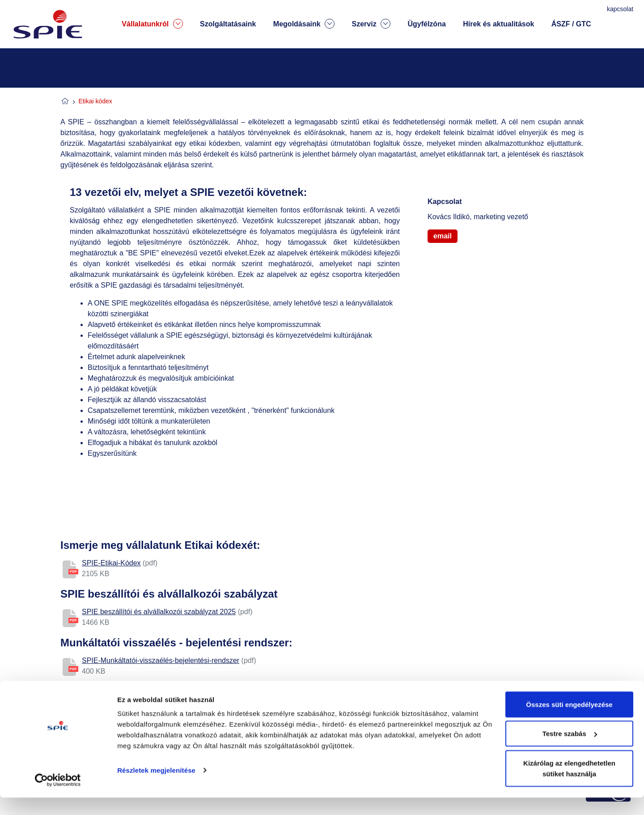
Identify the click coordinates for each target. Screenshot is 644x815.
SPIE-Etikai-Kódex (111, 563)
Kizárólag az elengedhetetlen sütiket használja (569, 786)
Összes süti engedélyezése (569, 722)
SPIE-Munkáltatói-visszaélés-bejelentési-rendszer (161, 660)
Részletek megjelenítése (156, 787)
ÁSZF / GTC (571, 24)
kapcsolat (621, 9)
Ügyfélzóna (426, 24)
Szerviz (371, 24)
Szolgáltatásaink (228, 24)
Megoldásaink (304, 24)
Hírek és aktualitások (498, 24)
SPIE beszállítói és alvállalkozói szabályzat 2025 (159, 612)
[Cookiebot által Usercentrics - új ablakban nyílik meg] (58, 798)
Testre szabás (570, 751)
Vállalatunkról (152, 24)
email (443, 236)
